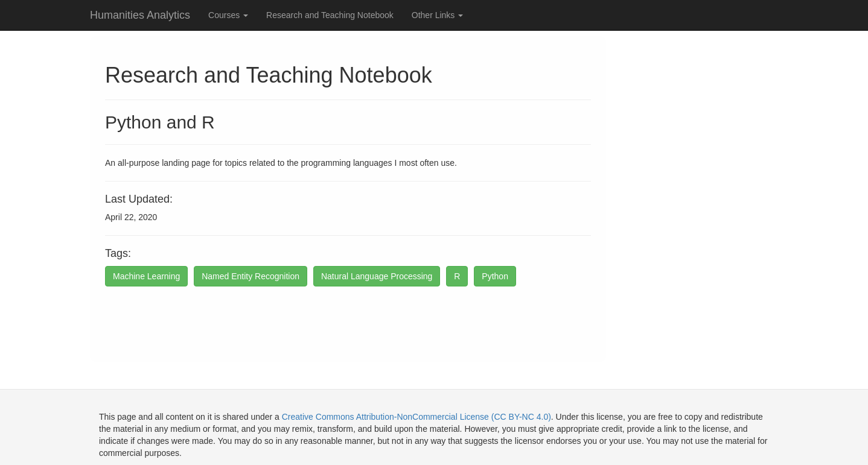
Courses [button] (228, 15)
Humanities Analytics (140, 15)
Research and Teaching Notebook (330, 15)
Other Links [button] (437, 15)
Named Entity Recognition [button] (251, 276)
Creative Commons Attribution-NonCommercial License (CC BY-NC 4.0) (416, 417)
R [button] (457, 276)
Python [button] (495, 276)
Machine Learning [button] (146, 276)
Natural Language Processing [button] (377, 276)
